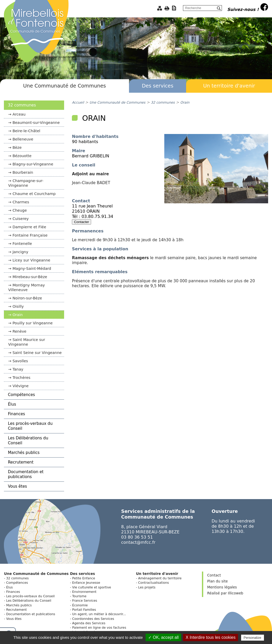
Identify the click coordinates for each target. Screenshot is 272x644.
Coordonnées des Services (93, 619)
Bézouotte (22, 156)
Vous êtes (17, 486)
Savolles (20, 361)
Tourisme (79, 596)
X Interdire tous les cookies (210, 637)
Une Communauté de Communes (64, 86)
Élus (12, 404)
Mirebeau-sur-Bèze (30, 277)
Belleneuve (23, 139)
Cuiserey (21, 219)
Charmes (21, 202)
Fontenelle (22, 244)
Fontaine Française (30, 235)
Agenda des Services (89, 623)
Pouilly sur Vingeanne (33, 323)
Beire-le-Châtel (26, 131)
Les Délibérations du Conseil (28, 441)
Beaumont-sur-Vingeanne (36, 123)
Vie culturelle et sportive (92, 587)
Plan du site (217, 581)
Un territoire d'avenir (229, 86)
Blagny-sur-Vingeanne (33, 164)
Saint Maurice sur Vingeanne (26, 342)
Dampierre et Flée (29, 227)
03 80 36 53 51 (137, 537)
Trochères (21, 378)
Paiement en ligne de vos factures (99, 628)
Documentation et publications (26, 474)
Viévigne (21, 386)
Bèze (17, 147)
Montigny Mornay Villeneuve (26, 287)
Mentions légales (222, 587)
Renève (19, 331)
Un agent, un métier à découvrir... (99, 614)
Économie (80, 605)
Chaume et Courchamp (34, 194)
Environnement (84, 592)
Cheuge (20, 210)
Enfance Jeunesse (86, 583)
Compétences (21, 395)
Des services (158, 86)
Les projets (147, 587)
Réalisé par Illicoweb (225, 593)
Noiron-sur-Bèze (27, 298)
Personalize (253, 638)
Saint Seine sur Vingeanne (37, 353)
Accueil (78, 102)
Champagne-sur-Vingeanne (26, 183)
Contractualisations (153, 583)
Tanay (18, 369)
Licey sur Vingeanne (31, 260)
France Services (85, 601)
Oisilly (18, 306)
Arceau (19, 114)
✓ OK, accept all (163, 637)
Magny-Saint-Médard (32, 269)
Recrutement (21, 462)
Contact (214, 575)
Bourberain (23, 172)
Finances (16, 414)
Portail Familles (84, 610)
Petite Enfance (84, 578)
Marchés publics (24, 453)
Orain (18, 315)
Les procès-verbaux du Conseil (30, 426)
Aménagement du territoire (160, 578)
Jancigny (20, 252)
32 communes (22, 105)
